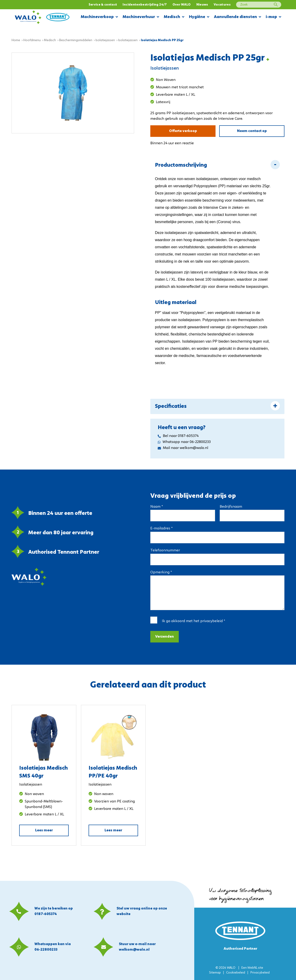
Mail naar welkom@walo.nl (183, 448)
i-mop (273, 17)
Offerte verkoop (183, 131)
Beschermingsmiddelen (76, 40)
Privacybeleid (260, 973)
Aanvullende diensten (237, 17)
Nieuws (202, 5)
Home (16, 40)
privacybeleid (211, 621)
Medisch (174, 17)
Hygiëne (199, 17)
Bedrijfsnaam (231, 507)
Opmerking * (161, 572)
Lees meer (44, 830)
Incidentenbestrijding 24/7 (145, 5)
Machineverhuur (141, 17)
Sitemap (215, 973)
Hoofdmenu (32, 40)
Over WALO (182, 5)
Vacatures (222, 5)
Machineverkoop (99, 17)
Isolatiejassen (105, 40)
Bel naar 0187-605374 (178, 436)
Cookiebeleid (236, 973)
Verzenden (165, 637)
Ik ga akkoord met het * (193, 621)
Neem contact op (252, 131)
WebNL (252, 968)
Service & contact (103, 5)
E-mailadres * (161, 528)
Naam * (157, 507)
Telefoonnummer (165, 550)
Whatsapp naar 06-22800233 (184, 442)
